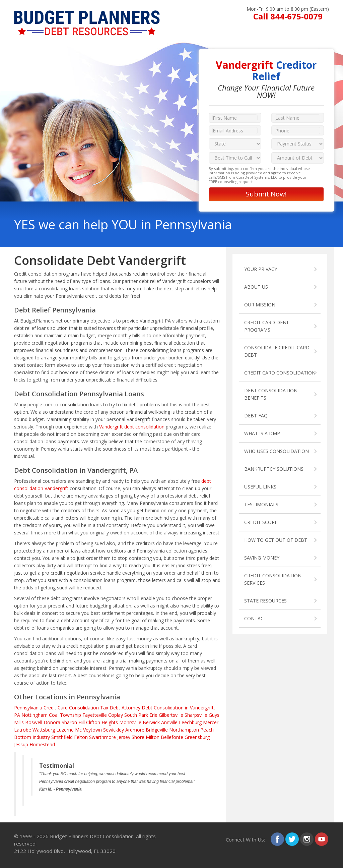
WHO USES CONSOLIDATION (277, 451)
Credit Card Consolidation (71, 708)
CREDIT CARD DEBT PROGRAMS (267, 326)
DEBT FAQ (256, 416)
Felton (81, 737)
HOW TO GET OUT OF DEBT (276, 540)
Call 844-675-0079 (288, 16)
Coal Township (65, 715)
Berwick (151, 722)
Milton (153, 737)
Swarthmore (102, 737)
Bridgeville (157, 730)
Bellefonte (172, 737)
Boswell (34, 722)
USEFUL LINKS (260, 487)
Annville (169, 722)
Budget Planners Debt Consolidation (92, 836)
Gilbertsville (171, 715)
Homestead (42, 744)
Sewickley (114, 730)
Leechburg (190, 722)
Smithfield (62, 737)
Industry (41, 737)
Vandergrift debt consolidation (132, 427)
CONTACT (255, 618)
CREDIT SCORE (261, 522)
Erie (153, 715)
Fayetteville (95, 715)
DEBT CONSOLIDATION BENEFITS (271, 394)
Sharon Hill (73, 722)
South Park (136, 715)
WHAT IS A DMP (262, 433)
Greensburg (197, 737)
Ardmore (135, 730)
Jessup (21, 744)
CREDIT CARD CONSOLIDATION (280, 373)
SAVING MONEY (262, 558)
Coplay (116, 715)
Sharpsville (196, 715)
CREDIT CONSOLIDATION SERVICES (273, 579)
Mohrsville (130, 722)
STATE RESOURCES (265, 601)
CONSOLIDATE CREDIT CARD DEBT (277, 351)
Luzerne (65, 730)
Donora (52, 722)
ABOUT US (256, 287)
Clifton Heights (102, 722)
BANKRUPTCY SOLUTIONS (274, 469)
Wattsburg (44, 730)
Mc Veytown (88, 730)
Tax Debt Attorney (120, 708)
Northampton (184, 730)
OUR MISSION (260, 305)
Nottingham (35, 715)
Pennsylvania (28, 708)
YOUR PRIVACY (261, 269)
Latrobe (23, 730)
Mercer (211, 722)
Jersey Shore (131, 737)
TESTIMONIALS (261, 504)
